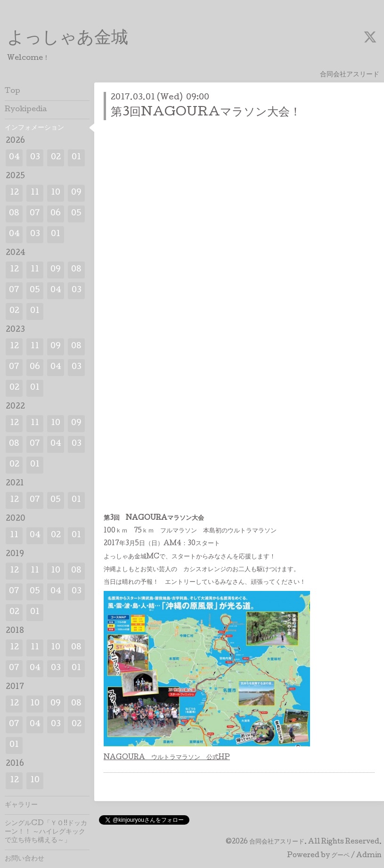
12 (14, 193)
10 (56, 193)
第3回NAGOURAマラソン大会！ (206, 113)
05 (76, 214)
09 (76, 193)
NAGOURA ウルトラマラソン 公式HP (167, 758)
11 (35, 193)
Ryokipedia (26, 110)
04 (14, 158)
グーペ (340, 856)
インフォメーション (34, 128)
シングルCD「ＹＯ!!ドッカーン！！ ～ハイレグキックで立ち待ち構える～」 (46, 832)
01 (76, 158)
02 (56, 158)
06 (56, 214)
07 (35, 214)
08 (14, 214)
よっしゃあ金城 (68, 39)
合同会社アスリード (277, 842)
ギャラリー (21, 805)
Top (12, 91)
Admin (369, 856)
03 (35, 158)
